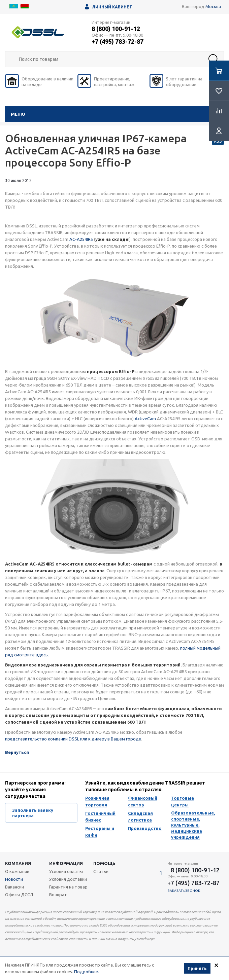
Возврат (58, 895)
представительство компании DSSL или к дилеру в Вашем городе (73, 739)
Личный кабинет (112, 7)
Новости (14, 879)
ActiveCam (145, 419)
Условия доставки (68, 879)
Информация (66, 863)
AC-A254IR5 (81, 239)
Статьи (101, 871)
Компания (18, 863)
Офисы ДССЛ (19, 895)
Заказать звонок (184, 891)
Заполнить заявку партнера (33, 813)
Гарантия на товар (68, 887)
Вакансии (14, 887)
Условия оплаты (66, 871)
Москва (213, 6)
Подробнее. (87, 972)
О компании (17, 871)
